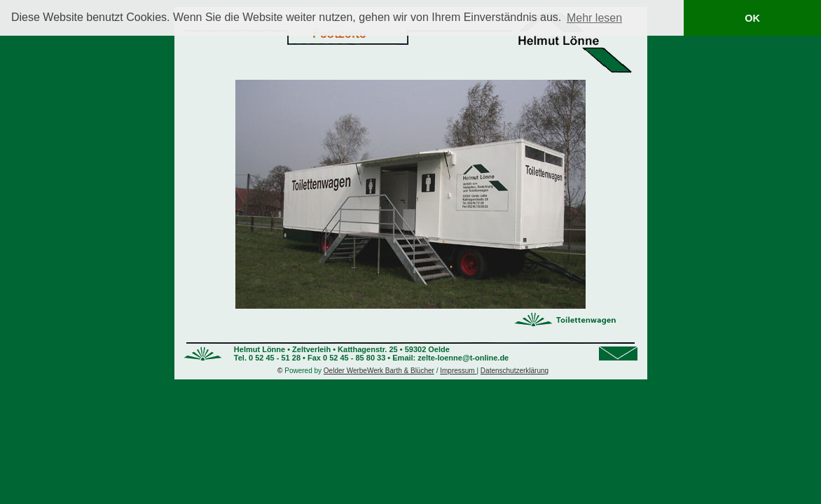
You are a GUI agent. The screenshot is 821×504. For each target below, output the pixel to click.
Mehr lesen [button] (594, 18)
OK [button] (752, 18)
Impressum (458, 371)
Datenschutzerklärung (515, 371)
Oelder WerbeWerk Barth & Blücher (379, 371)
